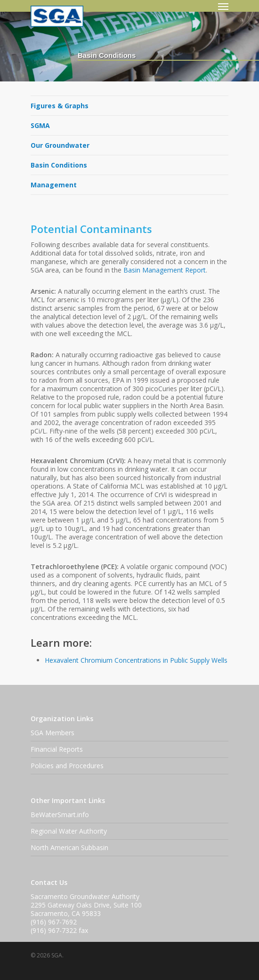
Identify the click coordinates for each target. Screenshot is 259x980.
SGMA (40, 125)
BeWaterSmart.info (60, 815)
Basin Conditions (59, 165)
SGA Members (53, 733)
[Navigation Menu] (223, 6)
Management (54, 185)
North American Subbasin (69, 847)
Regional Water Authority (69, 831)
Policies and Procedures (67, 766)
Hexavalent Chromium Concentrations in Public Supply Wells (136, 660)
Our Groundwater (60, 145)
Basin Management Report (165, 270)
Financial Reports (57, 749)
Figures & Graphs (60, 106)
